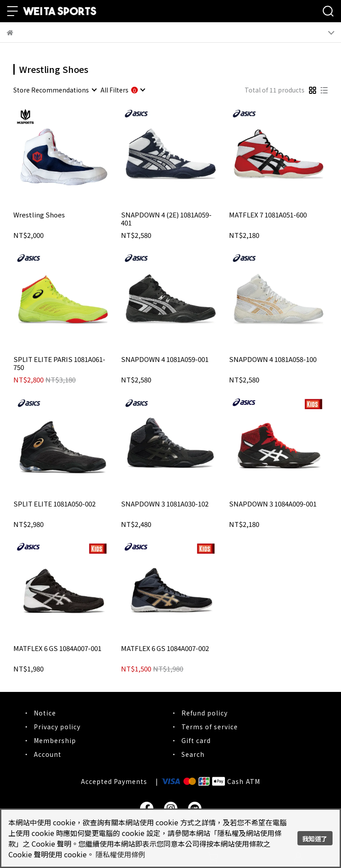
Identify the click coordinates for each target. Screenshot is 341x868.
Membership (55, 740)
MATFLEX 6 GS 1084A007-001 (57, 649)
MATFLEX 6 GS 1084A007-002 (165, 649)
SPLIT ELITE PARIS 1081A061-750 (59, 363)
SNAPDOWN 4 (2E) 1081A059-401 (166, 219)
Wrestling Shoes (39, 215)
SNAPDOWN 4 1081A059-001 (165, 360)
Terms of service (210, 727)
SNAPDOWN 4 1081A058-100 (273, 360)
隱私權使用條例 (120, 854)
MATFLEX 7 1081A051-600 (268, 215)
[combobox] (55, 90)
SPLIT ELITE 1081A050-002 (54, 504)
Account (48, 754)
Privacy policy (57, 727)
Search (193, 754)
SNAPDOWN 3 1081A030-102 (165, 504)
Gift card (196, 740)
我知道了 (315, 838)
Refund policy (205, 713)
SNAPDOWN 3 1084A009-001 (273, 504)
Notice (45, 713)
